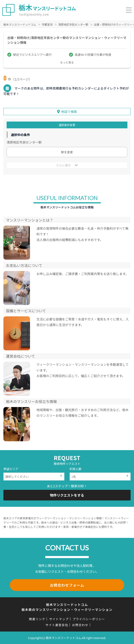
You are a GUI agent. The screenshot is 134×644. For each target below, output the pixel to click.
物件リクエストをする (67, 495)
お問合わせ (80, 625)
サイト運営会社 (57, 625)
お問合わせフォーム (67, 585)
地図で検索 (69, 112)
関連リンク (37, 619)
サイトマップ (59, 619)
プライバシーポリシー (89, 619)
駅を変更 (67, 152)
